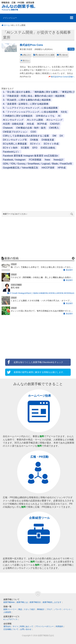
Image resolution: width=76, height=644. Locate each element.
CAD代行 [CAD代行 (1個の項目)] (55, 124)
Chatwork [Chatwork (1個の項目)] (8, 128)
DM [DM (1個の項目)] (54, 136)
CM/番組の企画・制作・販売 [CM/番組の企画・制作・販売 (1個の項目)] (31, 128)
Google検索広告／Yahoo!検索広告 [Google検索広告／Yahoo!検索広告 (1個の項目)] (21, 168)
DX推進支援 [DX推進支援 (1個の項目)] (48, 140)
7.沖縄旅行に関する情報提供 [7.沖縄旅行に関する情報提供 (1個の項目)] (18, 116)
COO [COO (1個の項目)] (33, 132)
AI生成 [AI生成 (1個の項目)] (30, 124)
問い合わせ (63, 55)
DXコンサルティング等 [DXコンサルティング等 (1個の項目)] (15, 140)
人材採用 (7, 612)
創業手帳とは (22, 602)
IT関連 (71, 49)
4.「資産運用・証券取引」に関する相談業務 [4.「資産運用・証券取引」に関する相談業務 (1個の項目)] (26, 104)
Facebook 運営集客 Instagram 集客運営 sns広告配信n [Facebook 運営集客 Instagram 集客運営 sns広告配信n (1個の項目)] (31, 156)
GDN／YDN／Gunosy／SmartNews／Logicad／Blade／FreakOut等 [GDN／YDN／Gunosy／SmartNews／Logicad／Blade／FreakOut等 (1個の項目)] (38, 164)
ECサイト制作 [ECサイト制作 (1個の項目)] (10, 148)
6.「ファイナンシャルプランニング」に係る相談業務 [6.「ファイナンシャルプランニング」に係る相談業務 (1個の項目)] (30, 112)
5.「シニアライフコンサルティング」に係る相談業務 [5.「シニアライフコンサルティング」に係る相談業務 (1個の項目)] (30, 108)
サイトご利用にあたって (23, 626)
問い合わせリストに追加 (45, 55)
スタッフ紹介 (29, 609)
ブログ (49, 609)
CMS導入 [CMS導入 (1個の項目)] (54, 128)
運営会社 (7, 626)
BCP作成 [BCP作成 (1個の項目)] (42, 124)
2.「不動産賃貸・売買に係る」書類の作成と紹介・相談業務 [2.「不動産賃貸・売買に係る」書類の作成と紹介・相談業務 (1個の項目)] (34, 96)
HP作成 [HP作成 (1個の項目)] (62, 168)
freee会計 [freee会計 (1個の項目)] (59, 160)
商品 (20, 609)
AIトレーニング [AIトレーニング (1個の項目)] (54, 120)
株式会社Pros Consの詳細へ (63, 77)
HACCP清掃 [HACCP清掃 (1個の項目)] (48, 168)
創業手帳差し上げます (52, 602)
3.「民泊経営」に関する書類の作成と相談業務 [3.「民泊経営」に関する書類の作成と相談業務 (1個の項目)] (27, 100)
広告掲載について (11, 629)
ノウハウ (58, 609)
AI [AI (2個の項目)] (59, 116)
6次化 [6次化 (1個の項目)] (64, 112)
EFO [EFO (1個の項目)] (35, 148)
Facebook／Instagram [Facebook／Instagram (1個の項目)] (14, 160)
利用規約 (59, 626)
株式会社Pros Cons (31, 45)
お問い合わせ (26, 629)
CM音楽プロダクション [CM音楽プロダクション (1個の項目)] (15, 132)
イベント (67, 609)
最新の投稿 (11, 258)
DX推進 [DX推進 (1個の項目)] (34, 140)
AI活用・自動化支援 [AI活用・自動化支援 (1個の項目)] (13, 124)
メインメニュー (10, 18)
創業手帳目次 (35, 602)
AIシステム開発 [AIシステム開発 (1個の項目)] (35, 120)
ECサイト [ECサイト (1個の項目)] (35, 144)
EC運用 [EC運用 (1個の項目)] (25, 148)
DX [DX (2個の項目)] (61, 136)
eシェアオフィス (10, 619)
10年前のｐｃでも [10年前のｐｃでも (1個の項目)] (45, 116)
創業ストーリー (10, 609)
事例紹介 (41, 609)
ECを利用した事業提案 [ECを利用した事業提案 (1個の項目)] (15, 144)
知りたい (26, 61)
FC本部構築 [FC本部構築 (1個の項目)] (35, 160)
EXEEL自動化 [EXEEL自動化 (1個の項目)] (48, 148)
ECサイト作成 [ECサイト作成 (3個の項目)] (51, 144)
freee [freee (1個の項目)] (47, 160)
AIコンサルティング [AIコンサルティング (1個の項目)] (13, 120)
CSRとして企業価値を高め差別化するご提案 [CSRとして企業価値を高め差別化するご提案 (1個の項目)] (26, 136)
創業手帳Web (9, 602)
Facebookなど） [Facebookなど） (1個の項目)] (11, 152)
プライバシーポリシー (44, 626)
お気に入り (26, 55)
